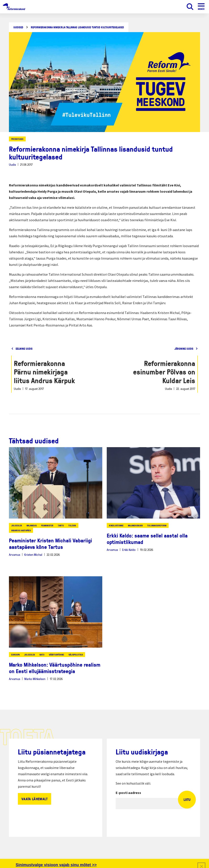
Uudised (18, 27)
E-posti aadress (128, 793)
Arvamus (15, 555)
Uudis (12, 164)
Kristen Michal (33, 555)
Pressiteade (17, 139)
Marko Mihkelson (35, 679)
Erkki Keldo (129, 550)
